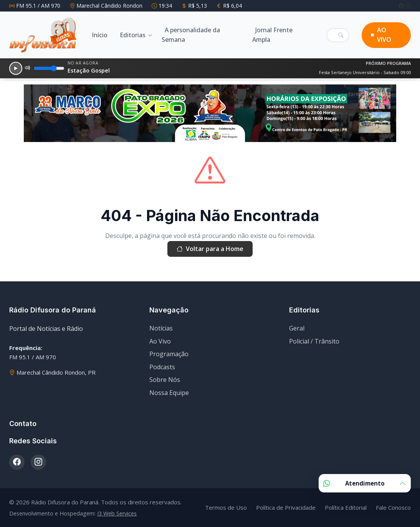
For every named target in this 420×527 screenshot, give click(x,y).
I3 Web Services (117, 513)
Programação (169, 354)
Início (100, 35)
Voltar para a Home (210, 249)
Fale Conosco (393, 507)
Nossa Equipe (169, 393)
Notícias (161, 328)
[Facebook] (402, 6)
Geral (297, 328)
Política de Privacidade (286, 507)
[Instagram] (408, 6)
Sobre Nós (165, 380)
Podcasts (162, 367)
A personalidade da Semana (191, 35)
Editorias (133, 35)
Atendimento (365, 483)
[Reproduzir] (16, 68)
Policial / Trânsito (314, 341)
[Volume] (49, 68)
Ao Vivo (160, 341)
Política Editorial (346, 507)
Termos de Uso (226, 507)
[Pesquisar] (341, 35)
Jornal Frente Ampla (272, 35)
